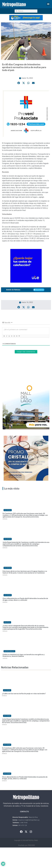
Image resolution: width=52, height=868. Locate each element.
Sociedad (8, 510)
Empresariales (9, 651)
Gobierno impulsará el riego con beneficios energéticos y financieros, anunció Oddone (24, 655)
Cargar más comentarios (26, 352)
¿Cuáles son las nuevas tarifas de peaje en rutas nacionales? (24, 693)
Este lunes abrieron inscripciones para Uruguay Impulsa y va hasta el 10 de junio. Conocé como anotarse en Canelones (25, 572)
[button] (48, 4)
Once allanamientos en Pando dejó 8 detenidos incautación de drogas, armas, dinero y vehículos (25, 599)
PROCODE (31, 845)
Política (7, 622)
